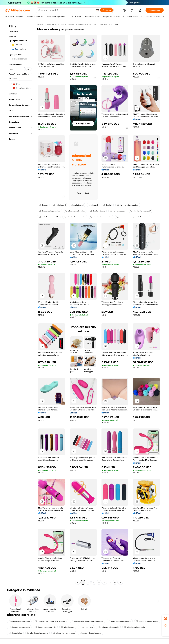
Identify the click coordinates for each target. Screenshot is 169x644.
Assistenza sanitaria (55, 24)
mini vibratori (59, 205)
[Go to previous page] (78, 582)
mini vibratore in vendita (75, 217)
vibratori (93, 205)
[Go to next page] (121, 582)
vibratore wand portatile (19, 627)
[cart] (132, 11)
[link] (166, 618)
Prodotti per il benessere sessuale (82, 24)
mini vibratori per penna (38, 633)
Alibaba (40, 24)
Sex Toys (104, 24)
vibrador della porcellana (128, 205)
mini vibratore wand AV (140, 211)
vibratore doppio (97, 211)
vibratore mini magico (75, 211)
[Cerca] (107, 10)
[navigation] (20, 304)
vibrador (43, 205)
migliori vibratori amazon (64, 633)
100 (115, 582)
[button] (97, 10)
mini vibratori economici (108, 627)
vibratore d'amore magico (120, 621)
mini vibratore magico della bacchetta (132, 217)
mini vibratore (68, 627)
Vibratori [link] (115, 24)
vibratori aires (15, 633)
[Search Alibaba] (66, 10)
